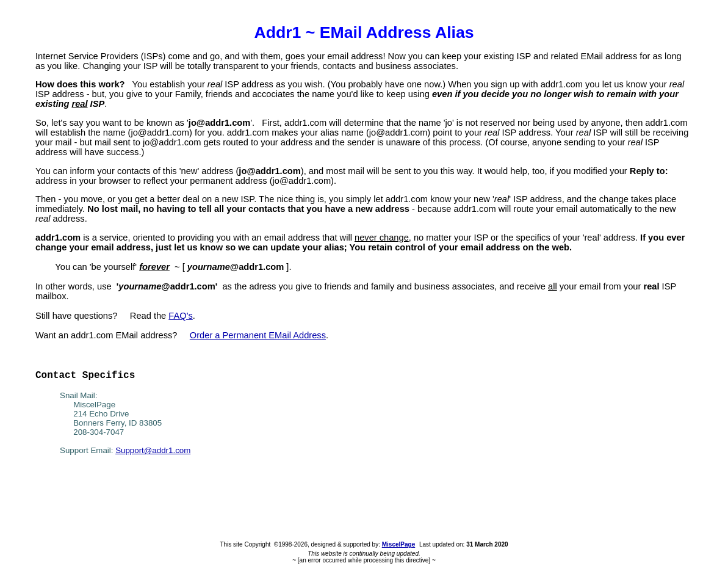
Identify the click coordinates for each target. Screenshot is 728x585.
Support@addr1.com (153, 450)
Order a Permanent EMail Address (258, 335)
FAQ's (180, 316)
